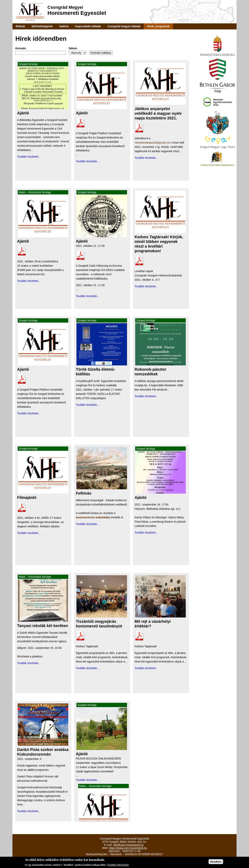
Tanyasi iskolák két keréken (43, 626)
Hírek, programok (158, 26)
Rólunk (20, 26)
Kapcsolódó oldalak (88, 26)
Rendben (216, 862)
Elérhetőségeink (42, 26)
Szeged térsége (28, 64)
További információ (118, 865)
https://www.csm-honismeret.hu (128, 848)
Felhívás (84, 493)
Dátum (73, 48)
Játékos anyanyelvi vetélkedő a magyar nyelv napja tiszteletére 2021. (158, 113)
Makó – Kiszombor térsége (35, 192)
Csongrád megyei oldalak (124, 26)
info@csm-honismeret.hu (128, 845)
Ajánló (23, 113)
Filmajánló (27, 498)
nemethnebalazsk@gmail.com (153, 143)
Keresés (21, 48)
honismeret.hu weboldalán (93, 517)
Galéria (64, 26)
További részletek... (29, 157)
